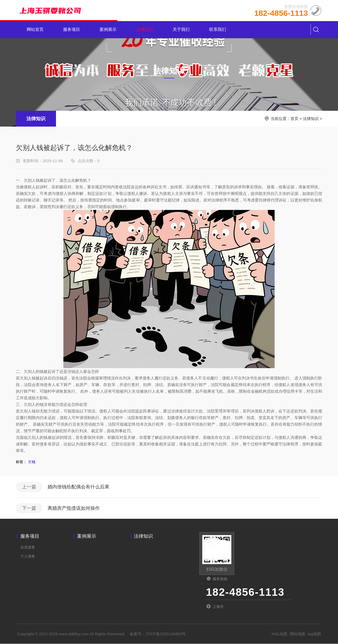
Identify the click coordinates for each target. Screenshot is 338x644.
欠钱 (32, 462)
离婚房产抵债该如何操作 (74, 508)
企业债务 (28, 547)
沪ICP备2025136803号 (166, 634)
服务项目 (72, 30)
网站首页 (35, 30)
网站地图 (298, 634)
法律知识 (145, 30)
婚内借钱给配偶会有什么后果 (78, 487)
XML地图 (280, 634)
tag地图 (314, 634)
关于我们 (181, 30)
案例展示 (108, 30)
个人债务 (28, 556)
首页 (294, 119)
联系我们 (218, 30)
